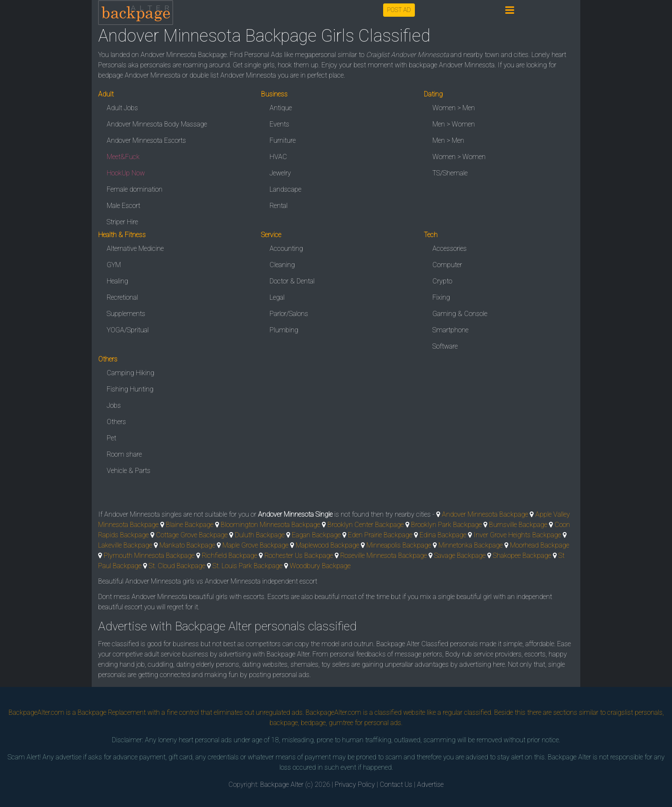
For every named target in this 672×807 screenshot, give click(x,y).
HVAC (278, 157)
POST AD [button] (399, 10)
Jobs (114, 405)
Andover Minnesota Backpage (485, 514)
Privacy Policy (355, 784)
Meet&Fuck (123, 157)
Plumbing (284, 330)
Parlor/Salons (289, 314)
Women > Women (459, 157)
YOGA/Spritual (128, 330)
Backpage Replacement (112, 712)
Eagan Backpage (316, 535)
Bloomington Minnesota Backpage (270, 525)
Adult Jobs (122, 108)
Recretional (122, 297)
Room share (124, 454)
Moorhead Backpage (540, 545)
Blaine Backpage (190, 525)
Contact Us (396, 784)
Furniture (283, 140)
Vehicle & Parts (129, 471)
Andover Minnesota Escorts (146, 140)
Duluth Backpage (260, 535)
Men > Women (454, 124)
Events (279, 124)
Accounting (286, 248)
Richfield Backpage (229, 556)
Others (116, 422)
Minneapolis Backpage (399, 545)
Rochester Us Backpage (299, 556)
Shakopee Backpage (522, 556)
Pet (111, 438)
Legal (277, 297)
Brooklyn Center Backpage (366, 525)
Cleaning (282, 265)
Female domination (135, 189)
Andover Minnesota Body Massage (157, 124)
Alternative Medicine (135, 248)
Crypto (442, 281)
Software (445, 346)
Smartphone (450, 330)
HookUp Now (126, 173)
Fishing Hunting (130, 389)
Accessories (450, 248)
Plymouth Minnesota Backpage (149, 556)
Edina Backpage (443, 535)
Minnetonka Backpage (471, 545)
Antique (281, 108)
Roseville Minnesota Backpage (384, 556)
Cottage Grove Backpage (192, 535)
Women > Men (454, 108)
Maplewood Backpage (327, 545)
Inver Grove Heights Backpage (517, 535)
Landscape (285, 189)
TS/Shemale (450, 173)
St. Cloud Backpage (177, 566)
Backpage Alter (282, 784)
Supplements (126, 314)
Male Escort (123, 206)
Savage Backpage (460, 556)
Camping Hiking (130, 373)
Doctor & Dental (292, 281)
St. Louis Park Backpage (247, 566)
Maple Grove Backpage (255, 545)
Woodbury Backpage (320, 566)
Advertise (430, 784)
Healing (117, 281)
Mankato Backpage (187, 545)
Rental (279, 206)
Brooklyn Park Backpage (446, 525)
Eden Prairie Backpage (380, 535)
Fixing (441, 297)
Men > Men (448, 140)
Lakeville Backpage (125, 545)
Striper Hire (122, 222)
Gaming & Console (460, 314)
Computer (447, 265)
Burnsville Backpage (518, 525)
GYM (114, 265)
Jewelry (280, 173)
